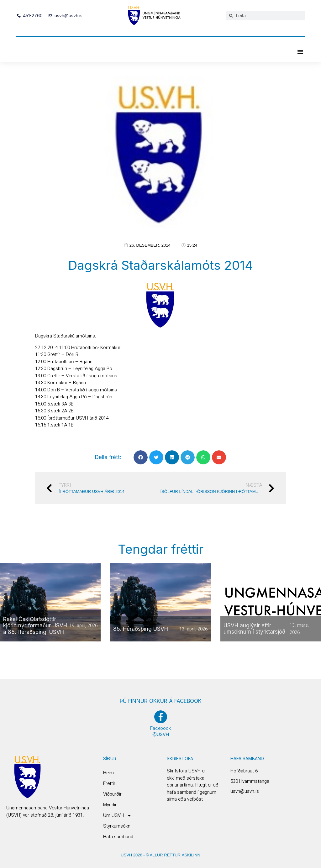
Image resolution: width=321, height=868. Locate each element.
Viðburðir (112, 794)
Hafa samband (118, 837)
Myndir (110, 805)
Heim (108, 773)
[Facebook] (161, 717)
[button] (300, 52)
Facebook (160, 728)
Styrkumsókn (117, 826)
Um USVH (117, 815)
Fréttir (109, 783)
